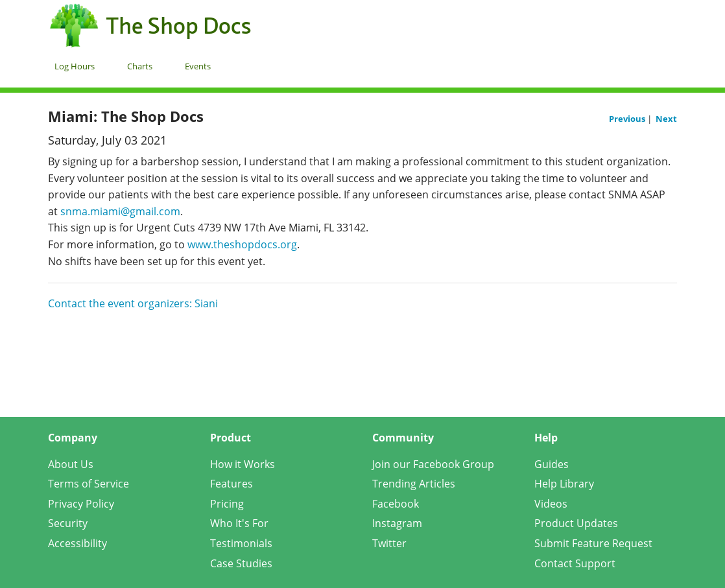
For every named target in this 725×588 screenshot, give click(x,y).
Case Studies (241, 563)
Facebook (396, 504)
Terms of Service (89, 484)
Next (666, 119)
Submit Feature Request (593, 543)
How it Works (243, 464)
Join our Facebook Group (433, 464)
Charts (140, 66)
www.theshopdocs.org (242, 244)
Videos (551, 504)
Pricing (227, 504)
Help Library (564, 484)
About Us (71, 464)
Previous (628, 119)
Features (232, 484)
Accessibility (77, 543)
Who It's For (239, 523)
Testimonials (241, 543)
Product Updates (576, 523)
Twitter (389, 543)
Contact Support (575, 563)
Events (198, 66)
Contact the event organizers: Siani (133, 303)
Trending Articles (414, 484)
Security (68, 523)
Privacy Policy (81, 504)
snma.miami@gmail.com (120, 211)
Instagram (397, 523)
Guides (552, 464)
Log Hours (75, 66)
